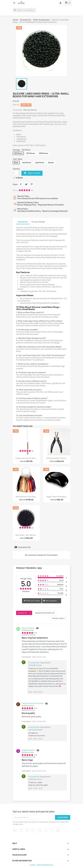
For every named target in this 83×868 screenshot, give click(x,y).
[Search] (24, 10)
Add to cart (32, 173)
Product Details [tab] (38, 222)
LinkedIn (52, 830)
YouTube (33, 830)
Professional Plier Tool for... (57, 458)
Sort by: (55, 618)
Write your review (32, 601)
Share (21, 184)
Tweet (26, 184)
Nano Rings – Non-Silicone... (26, 535)
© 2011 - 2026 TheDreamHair (42, 865)
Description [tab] (23, 222)
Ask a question (50, 601)
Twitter (21, 830)
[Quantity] (15, 173)
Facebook (15, 830)
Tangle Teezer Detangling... (57, 497)
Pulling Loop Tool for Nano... (26, 458)
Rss (27, 830)
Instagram (46, 830)
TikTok (58, 830)
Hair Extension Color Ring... (26, 497)
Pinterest (32, 184)
